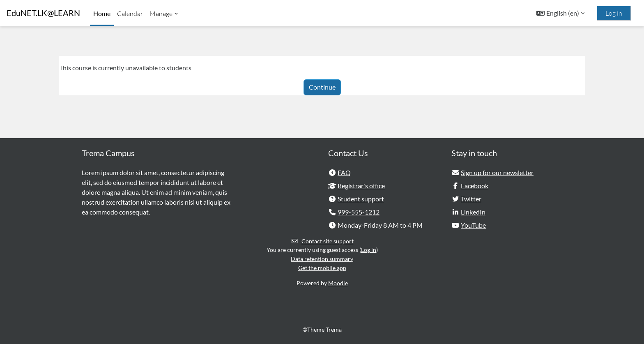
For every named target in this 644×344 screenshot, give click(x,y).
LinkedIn (473, 212)
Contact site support (322, 241)
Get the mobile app (322, 268)
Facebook (475, 186)
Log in (614, 13)
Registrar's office (361, 186)
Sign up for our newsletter (497, 172)
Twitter (471, 199)
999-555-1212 (359, 212)
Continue (322, 87)
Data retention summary (322, 259)
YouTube (473, 225)
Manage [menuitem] (161, 14)
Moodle (338, 283)
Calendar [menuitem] (130, 14)
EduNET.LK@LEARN (43, 13)
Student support (361, 199)
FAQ (344, 172)
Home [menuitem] (102, 13)
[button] (560, 13)
